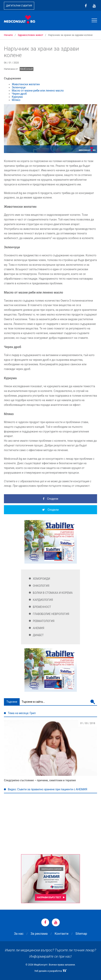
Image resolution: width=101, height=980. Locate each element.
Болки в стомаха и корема (53, 593)
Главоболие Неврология (51, 614)
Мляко (16, 100)
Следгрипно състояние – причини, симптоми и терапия (40, 780)
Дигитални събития (19, 6)
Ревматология (44, 621)
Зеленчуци (19, 87)
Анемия (39, 628)
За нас (19, 934)
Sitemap (81, 934)
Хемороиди (41, 579)
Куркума (17, 97)
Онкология (41, 586)
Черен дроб (19, 94)
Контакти (62, 934)
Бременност (42, 607)
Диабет (38, 635)
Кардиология (43, 600)
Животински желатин (26, 84)
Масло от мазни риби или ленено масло (38, 91)
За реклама (39, 934)
